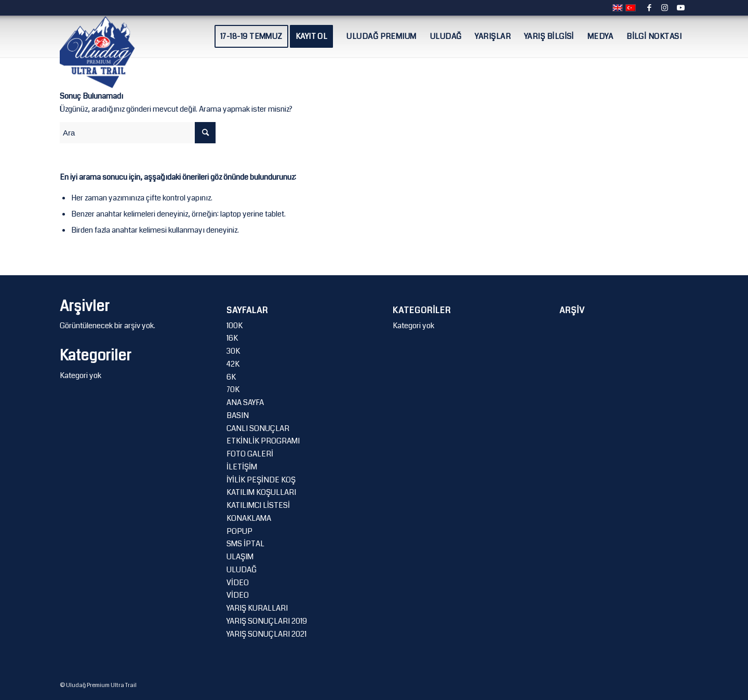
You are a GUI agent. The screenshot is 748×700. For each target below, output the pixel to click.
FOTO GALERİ (250, 454)
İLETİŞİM (242, 467)
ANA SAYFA (245, 402)
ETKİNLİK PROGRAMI (263, 441)
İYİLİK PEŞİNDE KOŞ (261, 480)
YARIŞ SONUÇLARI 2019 (267, 621)
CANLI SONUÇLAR (258, 428)
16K (232, 338)
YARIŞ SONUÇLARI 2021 (266, 634)
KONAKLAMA (249, 518)
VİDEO (238, 583)
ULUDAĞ (242, 570)
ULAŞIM (240, 557)
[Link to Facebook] (649, 8)
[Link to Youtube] (680, 8)
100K (235, 326)
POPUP (239, 531)
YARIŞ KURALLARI (257, 608)
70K (233, 389)
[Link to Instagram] (665, 8)
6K (231, 377)
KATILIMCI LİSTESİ (258, 505)
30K (233, 351)
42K (233, 364)
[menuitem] (251, 36)
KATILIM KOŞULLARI (261, 492)
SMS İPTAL (245, 544)
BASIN (238, 415)
